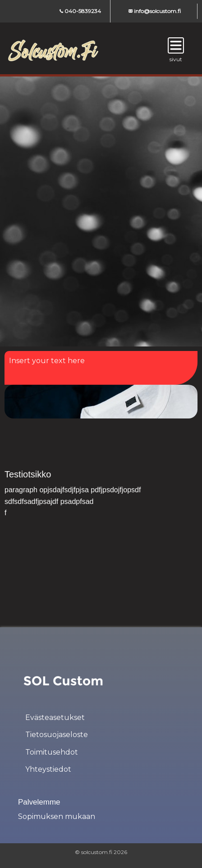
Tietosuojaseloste (57, 735)
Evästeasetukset (55, 717)
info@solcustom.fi (155, 11)
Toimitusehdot (52, 752)
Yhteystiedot (48, 769)
